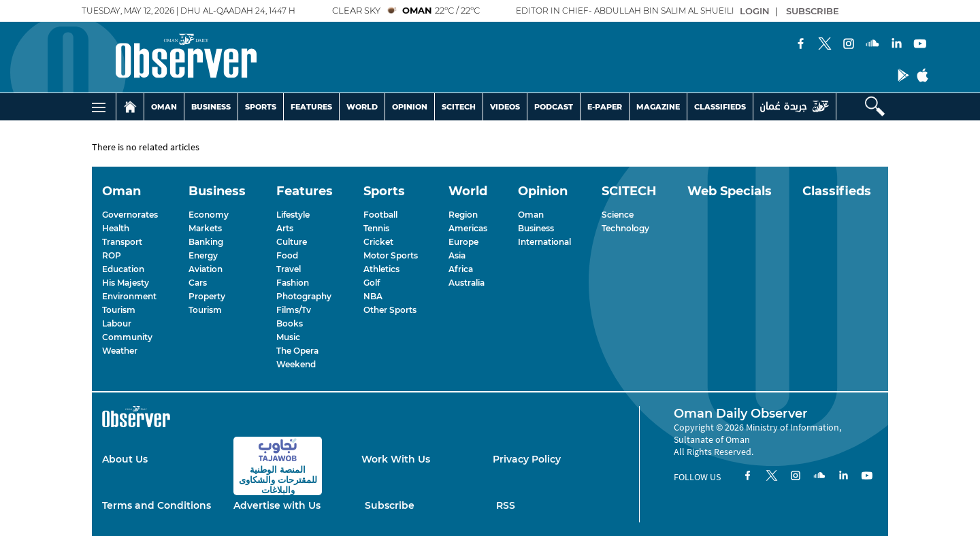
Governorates (130, 215)
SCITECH (459, 107)
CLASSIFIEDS (720, 107)
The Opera (297, 351)
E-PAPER (605, 107)
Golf (372, 283)
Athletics (381, 269)
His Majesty (126, 283)
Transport (122, 242)
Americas (468, 228)
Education (123, 269)
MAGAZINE (658, 107)
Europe (463, 242)
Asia (457, 255)
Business (536, 228)
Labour (117, 323)
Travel (289, 269)
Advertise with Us (277, 505)
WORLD (362, 107)
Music (288, 337)
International (544, 242)
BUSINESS (211, 107)
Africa (461, 269)
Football (380, 215)
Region (463, 215)
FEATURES (311, 107)
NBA (373, 296)
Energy (203, 255)
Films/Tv (294, 310)
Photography (304, 296)
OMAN (164, 107)
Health (116, 228)
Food (287, 255)
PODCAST (554, 107)
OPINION (410, 107)
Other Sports (390, 310)
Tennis (376, 228)
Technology (625, 228)
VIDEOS (505, 107)
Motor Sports (391, 255)
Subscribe (390, 505)
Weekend (296, 364)
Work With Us (396, 459)
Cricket (378, 242)
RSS (506, 505)
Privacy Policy (527, 459)
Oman (531, 215)
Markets (205, 228)
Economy (209, 215)
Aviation (206, 269)
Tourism (119, 310)
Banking (206, 242)
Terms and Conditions (157, 505)
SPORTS (261, 107)
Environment (129, 296)
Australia (467, 283)
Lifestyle (293, 215)
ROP (112, 255)
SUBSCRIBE (813, 11)
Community (127, 337)
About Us (125, 459)
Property (207, 296)
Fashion (293, 283)
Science (618, 215)
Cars (198, 283)
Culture (292, 242)
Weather (120, 351)
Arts (285, 228)
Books (290, 323)
